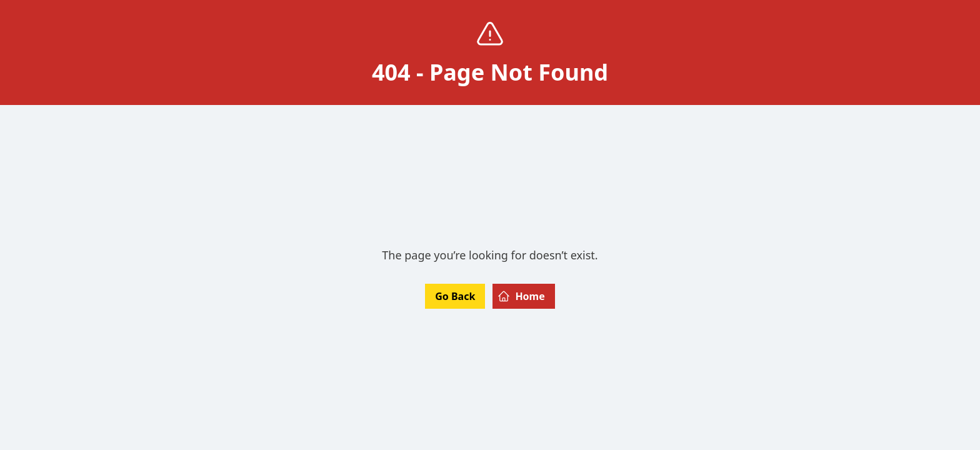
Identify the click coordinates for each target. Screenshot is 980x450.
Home (521, 296)
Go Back (455, 296)
